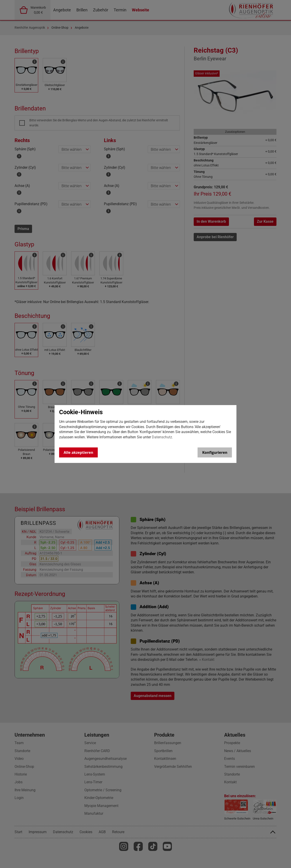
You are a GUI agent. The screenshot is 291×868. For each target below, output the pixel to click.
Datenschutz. (162, 437)
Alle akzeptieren (78, 452)
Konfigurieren (215, 452)
